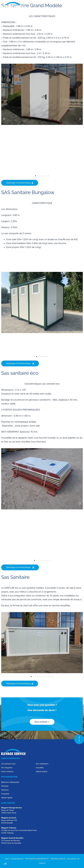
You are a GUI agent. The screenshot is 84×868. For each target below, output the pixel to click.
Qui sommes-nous (8, 764)
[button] (81, 6)
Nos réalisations (42, 764)
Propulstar (5, 794)
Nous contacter (7, 771)
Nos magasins (7, 768)
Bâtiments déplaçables (10, 782)
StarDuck (5, 790)
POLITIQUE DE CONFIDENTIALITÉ (37, 859)
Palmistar (5, 786)
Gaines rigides (7, 798)
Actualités (40, 768)
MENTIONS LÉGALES (58, 859)
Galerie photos (42, 771)
